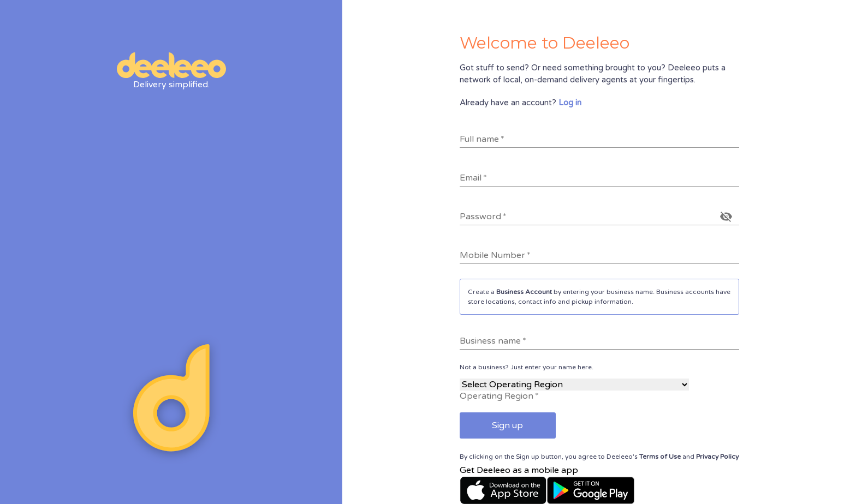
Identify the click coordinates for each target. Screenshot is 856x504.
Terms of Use (660, 457)
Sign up (507, 425)
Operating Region (499, 396)
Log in (570, 103)
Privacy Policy (717, 457)
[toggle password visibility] (726, 217)
